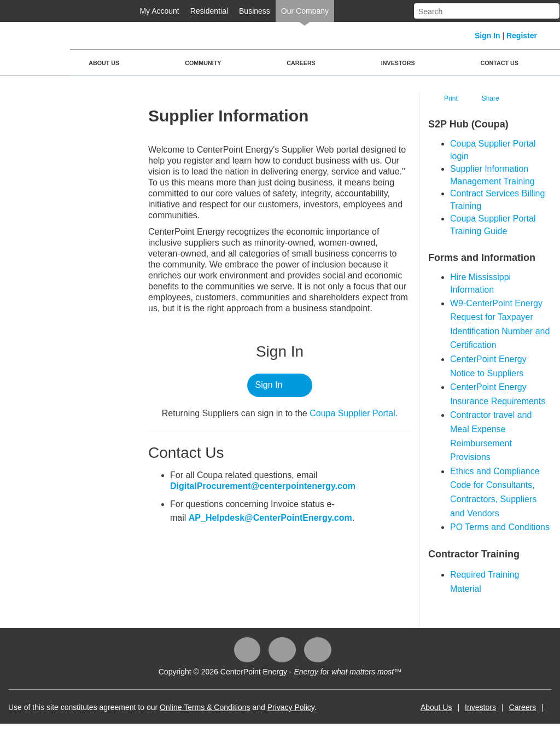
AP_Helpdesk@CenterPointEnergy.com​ (270, 518)
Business (255, 11)
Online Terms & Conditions (205, 707)
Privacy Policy (291, 707)
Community (203, 63)
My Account (159, 11)
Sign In (488, 36)
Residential (209, 11)
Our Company (305, 11)
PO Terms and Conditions (500, 527)
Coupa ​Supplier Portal (352, 413)
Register (522, 36)
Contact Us (500, 63)
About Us (104, 63)
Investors (398, 63)
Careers (301, 63)
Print (451, 98)
